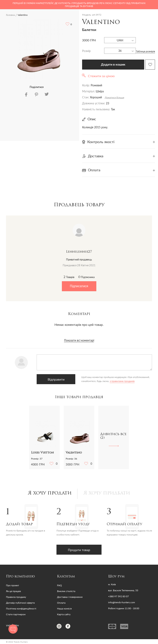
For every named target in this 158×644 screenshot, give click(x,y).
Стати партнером (16, 614)
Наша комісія (64, 609)
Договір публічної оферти (20, 603)
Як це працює (14, 591)
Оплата (61, 603)
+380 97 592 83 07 (118, 596)
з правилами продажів (122, 381)
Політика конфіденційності (21, 609)
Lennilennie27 (79, 252)
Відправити (56, 379)
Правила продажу (16, 597)
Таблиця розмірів (145, 51)
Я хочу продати (50, 493)
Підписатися (79, 286)
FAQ (59, 585)
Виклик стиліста (66, 591)
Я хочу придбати (107, 493)
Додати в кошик (113, 65)
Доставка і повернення (70, 597)
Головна (10, 15)
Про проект (13, 585)
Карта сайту (64, 614)
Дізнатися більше (114, 97)
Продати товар (79, 550)
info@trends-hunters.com (122, 602)
